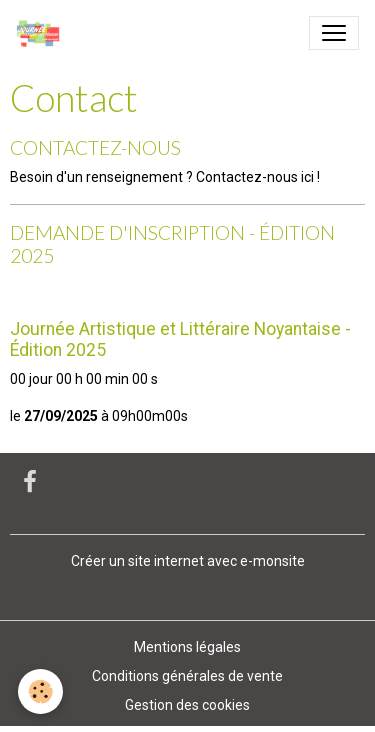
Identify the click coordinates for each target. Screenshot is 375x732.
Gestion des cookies (187, 705)
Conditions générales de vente (187, 676)
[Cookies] (40, 691)
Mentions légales (187, 647)
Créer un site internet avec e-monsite (188, 561)
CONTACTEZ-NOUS (95, 147)
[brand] (42, 33)
